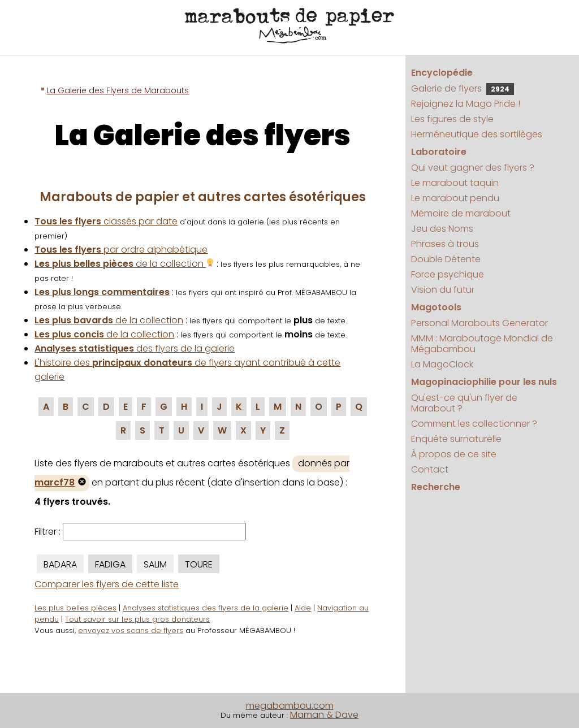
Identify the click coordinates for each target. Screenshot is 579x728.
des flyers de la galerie (135, 348)
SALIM (155, 564)
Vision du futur (443, 290)
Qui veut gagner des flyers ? (473, 168)
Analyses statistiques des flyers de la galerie (206, 608)
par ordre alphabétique (121, 250)
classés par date (106, 221)
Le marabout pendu (455, 198)
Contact (430, 469)
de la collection (124, 264)
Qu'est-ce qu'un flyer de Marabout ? (464, 403)
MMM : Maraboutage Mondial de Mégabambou (482, 344)
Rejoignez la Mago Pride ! (466, 104)
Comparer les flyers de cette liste (107, 584)
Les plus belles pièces (75, 608)
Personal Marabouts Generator (479, 323)
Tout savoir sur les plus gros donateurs (137, 619)
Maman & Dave (324, 715)
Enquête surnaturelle (456, 439)
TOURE (199, 564)
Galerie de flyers (463, 88)
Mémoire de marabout (461, 213)
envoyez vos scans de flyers (131, 630)
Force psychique (448, 274)
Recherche (436, 487)
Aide (303, 608)
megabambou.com (290, 706)
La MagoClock (442, 364)
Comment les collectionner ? (474, 424)
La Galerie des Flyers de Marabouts (118, 90)
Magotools (436, 307)
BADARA (60, 564)
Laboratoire (439, 152)
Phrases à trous (445, 244)
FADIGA (110, 564)
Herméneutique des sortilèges (477, 134)
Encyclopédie (442, 73)
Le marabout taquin (455, 183)
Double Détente (446, 259)
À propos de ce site (454, 454)
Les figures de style (452, 119)
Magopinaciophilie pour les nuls (484, 382)
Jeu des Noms (442, 229)
